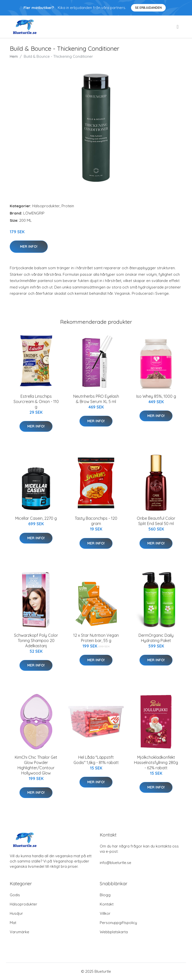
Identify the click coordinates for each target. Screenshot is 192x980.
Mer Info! (29, 246)
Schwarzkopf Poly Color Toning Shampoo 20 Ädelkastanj (36, 640)
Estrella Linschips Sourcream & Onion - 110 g (36, 401)
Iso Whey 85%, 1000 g (156, 396)
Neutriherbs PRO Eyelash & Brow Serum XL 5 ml (96, 399)
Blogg (105, 895)
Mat (13, 923)
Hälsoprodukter (46, 206)
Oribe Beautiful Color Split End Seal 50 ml (156, 521)
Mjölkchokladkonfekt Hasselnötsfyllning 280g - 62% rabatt (156, 762)
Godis (15, 895)
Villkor (105, 913)
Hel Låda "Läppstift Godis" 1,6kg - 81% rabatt (96, 760)
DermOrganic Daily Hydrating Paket (156, 638)
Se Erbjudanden (148, 8)
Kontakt (107, 904)
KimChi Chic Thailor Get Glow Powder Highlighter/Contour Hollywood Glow (36, 765)
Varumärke (19, 932)
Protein (68, 206)
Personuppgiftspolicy (118, 923)
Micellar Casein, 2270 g (36, 518)
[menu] (178, 27)
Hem (14, 56)
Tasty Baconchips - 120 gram (96, 521)
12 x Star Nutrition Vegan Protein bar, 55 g (96, 638)
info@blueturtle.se (115, 863)
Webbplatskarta (114, 932)
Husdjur (16, 913)
